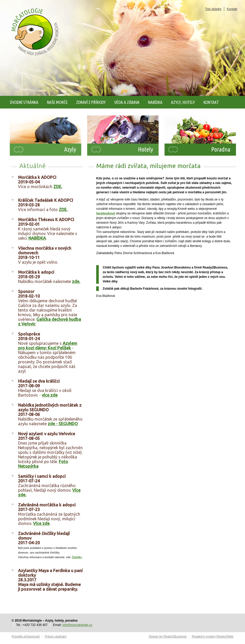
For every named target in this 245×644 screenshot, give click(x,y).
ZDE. (58, 187)
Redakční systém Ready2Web (213, 637)
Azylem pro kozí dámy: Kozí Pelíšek (48, 346)
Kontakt (232, 9)
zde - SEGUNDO (63, 424)
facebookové (106, 213)
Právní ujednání (56, 637)
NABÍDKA (37, 238)
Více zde (41, 523)
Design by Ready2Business (168, 637)
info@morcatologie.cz (77, 625)
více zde (50, 395)
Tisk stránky (213, 9)
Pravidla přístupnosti (26, 637)
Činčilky (77, 557)
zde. (76, 281)
